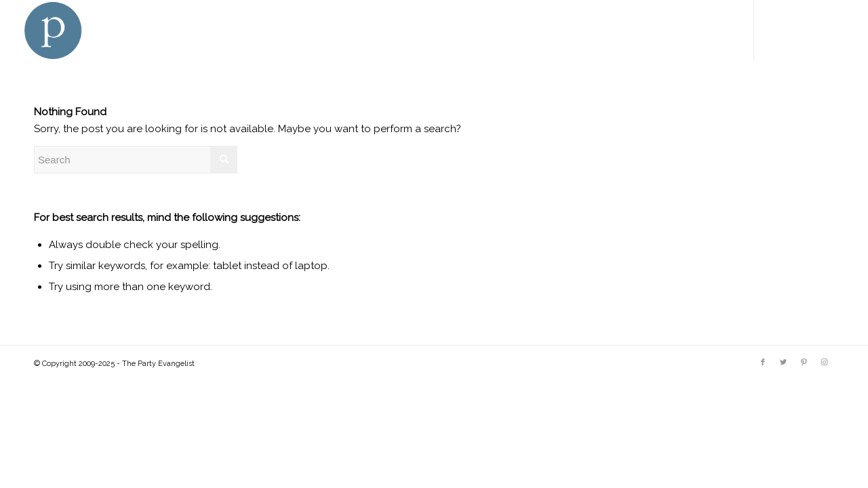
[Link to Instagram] (836, 30)
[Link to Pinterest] (816, 30)
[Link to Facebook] (775, 30)
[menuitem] (305, 30)
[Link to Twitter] (795, 30)
